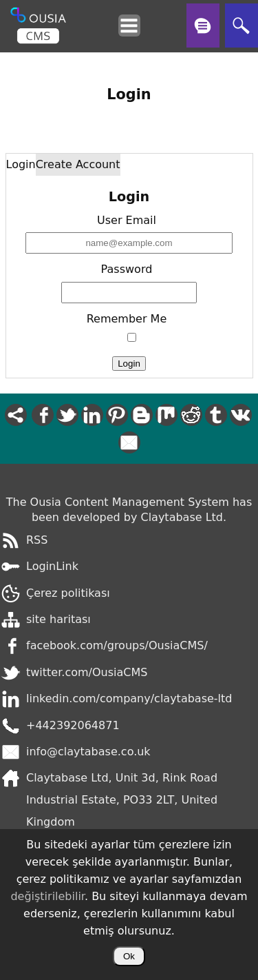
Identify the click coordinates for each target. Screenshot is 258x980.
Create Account (78, 164)
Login (21, 164)
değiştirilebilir (47, 896)
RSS (37, 540)
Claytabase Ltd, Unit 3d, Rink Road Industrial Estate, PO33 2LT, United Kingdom (122, 800)
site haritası (58, 619)
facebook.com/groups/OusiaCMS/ (117, 645)
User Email (127, 220)
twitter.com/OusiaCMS (87, 672)
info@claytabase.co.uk (88, 752)
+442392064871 (73, 725)
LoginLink (52, 566)
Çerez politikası (68, 593)
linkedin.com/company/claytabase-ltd (129, 698)
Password (127, 269)
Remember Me (127, 319)
